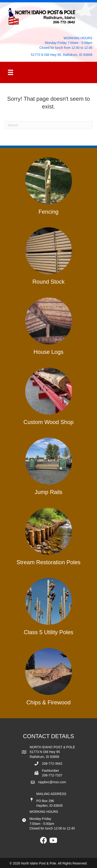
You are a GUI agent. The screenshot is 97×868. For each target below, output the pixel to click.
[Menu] (11, 72)
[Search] (48, 125)
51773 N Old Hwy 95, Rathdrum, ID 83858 (62, 55)
